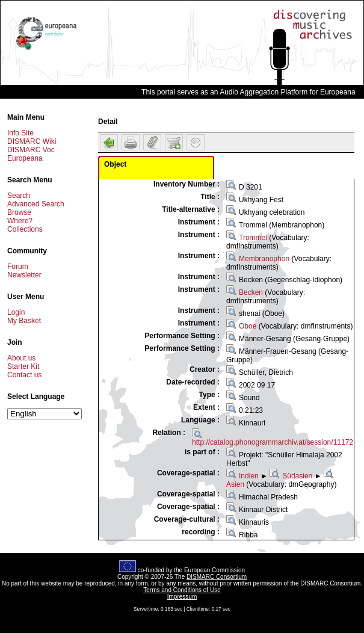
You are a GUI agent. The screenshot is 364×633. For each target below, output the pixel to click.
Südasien (297, 476)
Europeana (25, 158)
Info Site (20, 133)
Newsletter (24, 275)
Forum (18, 267)
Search (19, 196)
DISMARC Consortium (217, 577)
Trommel (253, 238)
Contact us (24, 375)
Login (16, 312)
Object (115, 164)
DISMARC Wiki (32, 141)
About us (21, 358)
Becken (251, 292)
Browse (19, 212)
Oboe (248, 326)
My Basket (24, 321)
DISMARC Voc (31, 150)
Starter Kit (23, 366)
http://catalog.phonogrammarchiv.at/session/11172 (273, 442)
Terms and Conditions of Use (182, 590)
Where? (20, 221)
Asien (235, 484)
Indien (249, 476)
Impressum (182, 597)
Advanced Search (36, 204)
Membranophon (264, 259)
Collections (25, 229)
